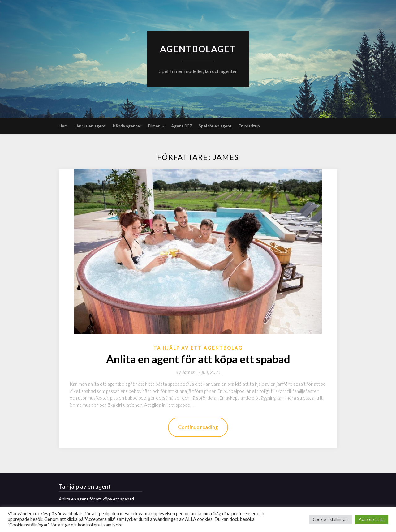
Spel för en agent (215, 126)
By (187, 372)
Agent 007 (181, 126)
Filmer (154, 126)
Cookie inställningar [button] (331, 519)
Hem (63, 126)
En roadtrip (249, 126)
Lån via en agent (90, 126)
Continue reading (198, 427)
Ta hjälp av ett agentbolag (198, 348)
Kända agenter (127, 126)
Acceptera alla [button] (372, 519)
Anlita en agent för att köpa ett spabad (198, 359)
